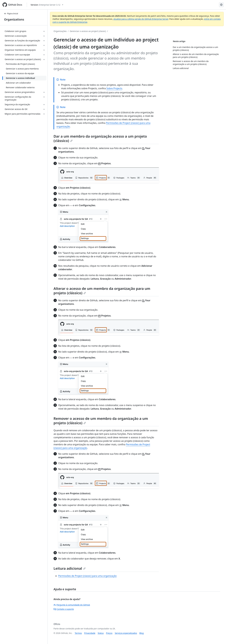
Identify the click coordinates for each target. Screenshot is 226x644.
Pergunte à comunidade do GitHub (72, 605)
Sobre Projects (114, 88)
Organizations (14, 19)
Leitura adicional (70, 568)
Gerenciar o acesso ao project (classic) (88, 31)
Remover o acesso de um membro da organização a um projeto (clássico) (101, 421)
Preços (109, 633)
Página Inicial (11, 14)
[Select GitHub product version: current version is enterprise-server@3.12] (47, 5)
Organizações (60, 31)
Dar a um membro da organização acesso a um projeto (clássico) (100, 138)
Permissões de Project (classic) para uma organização (87, 576)
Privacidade (90, 633)
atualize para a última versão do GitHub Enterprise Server (141, 19)
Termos (78, 633)
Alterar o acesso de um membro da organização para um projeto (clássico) (102, 291)
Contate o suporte (64, 609)
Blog (142, 633)
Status (101, 633)
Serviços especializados (126, 633)
